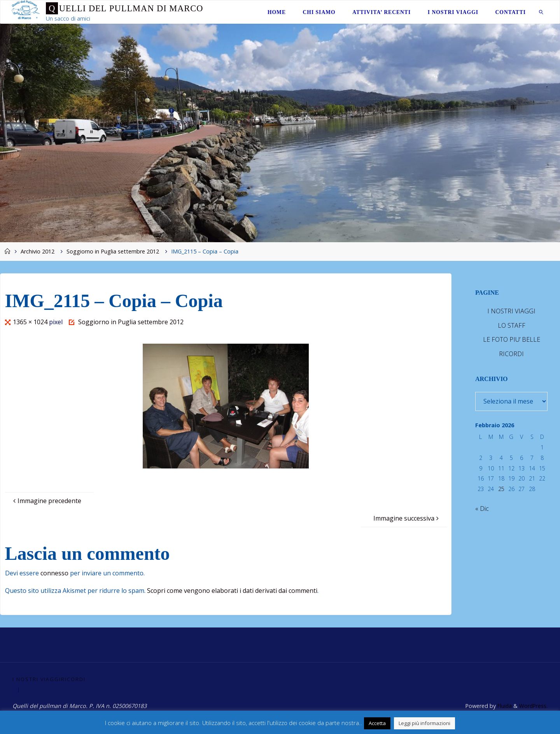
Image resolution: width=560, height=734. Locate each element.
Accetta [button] (377, 723)
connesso (54, 573)
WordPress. (533, 706)
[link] (541, 12)
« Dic (482, 509)
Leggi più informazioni (424, 723)
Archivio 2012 (38, 251)
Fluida (503, 706)
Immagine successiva (407, 518)
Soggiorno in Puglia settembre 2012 (113, 251)
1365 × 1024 (31, 322)
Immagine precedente (46, 501)
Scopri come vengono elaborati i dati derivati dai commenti (232, 591)
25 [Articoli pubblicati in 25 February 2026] (501, 489)
